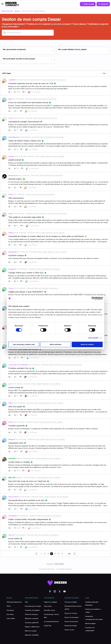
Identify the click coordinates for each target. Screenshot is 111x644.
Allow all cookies (87, 344)
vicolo (10, 118)
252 (69, 554)
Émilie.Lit (11, 233)
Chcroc (11, 288)
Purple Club (48, 626)
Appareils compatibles (32, 635)
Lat (9, 384)
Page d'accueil (7, 11)
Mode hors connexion (32, 618)
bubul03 (11, 156)
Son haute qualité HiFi (32, 623)
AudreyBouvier (14, 137)
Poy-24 (11, 535)
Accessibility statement (64, 569)
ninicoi (11, 422)
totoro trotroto (13, 497)
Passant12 (12, 269)
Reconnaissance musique (33, 606)
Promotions (10, 610)
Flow (26, 602)
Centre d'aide (11, 618)
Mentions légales (91, 623)
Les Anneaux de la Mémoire (18, 365)
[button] (2, 4)
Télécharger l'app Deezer (14, 602)
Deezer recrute (69, 630)
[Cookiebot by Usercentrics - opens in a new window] (93, 298)
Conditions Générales (47, 569)
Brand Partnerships (71, 626)
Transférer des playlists (32, 610)
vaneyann (12, 458)
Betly (10, 99)
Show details (93, 338)
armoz (11, 214)
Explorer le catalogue (51, 602)
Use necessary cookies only (24, 344)
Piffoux (11, 403)
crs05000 (12, 80)
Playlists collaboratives (32, 627)
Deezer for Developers (72, 617)
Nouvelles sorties (49, 610)
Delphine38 (12, 252)
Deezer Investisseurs (71, 621)
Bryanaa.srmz (13, 175)
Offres (9, 606)
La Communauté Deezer (52, 621)
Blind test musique (31, 631)
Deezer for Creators (71, 613)
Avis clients (10, 614)
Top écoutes (48, 606)
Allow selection (55, 344)
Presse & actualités (71, 602)
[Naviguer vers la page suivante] (75, 554)
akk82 (11, 194)
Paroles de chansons (31, 614)
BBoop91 (11, 439)
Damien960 (12, 516)
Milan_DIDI (12, 478)
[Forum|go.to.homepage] (12, 4)
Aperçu (17, 11)
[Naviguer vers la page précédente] (36, 554)
